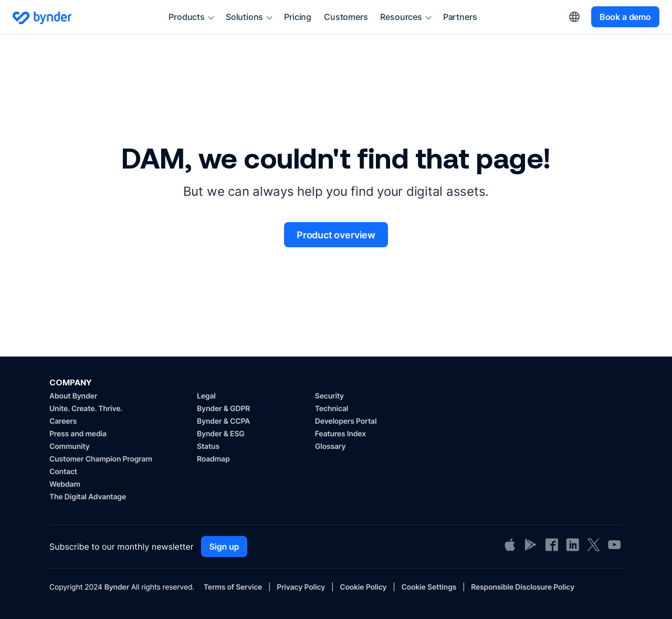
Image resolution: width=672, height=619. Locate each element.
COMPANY (70, 382)
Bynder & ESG (221, 434)
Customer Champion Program (101, 459)
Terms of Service (233, 587)
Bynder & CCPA (223, 421)
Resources (407, 18)
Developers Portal (346, 421)
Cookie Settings (429, 587)
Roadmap (213, 459)
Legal (206, 396)
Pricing (298, 17)
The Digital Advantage (88, 497)
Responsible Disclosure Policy (523, 587)
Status (208, 447)
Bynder (117, 587)
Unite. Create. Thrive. (86, 409)
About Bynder (73, 396)
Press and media (78, 434)
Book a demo (625, 17)
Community (70, 447)
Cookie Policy (363, 587)
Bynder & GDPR (223, 409)
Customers (346, 17)
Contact (63, 472)
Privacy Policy (301, 587)
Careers (63, 421)
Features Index (340, 434)
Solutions (251, 18)
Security (329, 396)
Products (193, 18)
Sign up (224, 547)
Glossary (330, 447)
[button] (574, 17)
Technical (332, 409)
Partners (460, 17)
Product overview (336, 235)
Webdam (65, 484)
